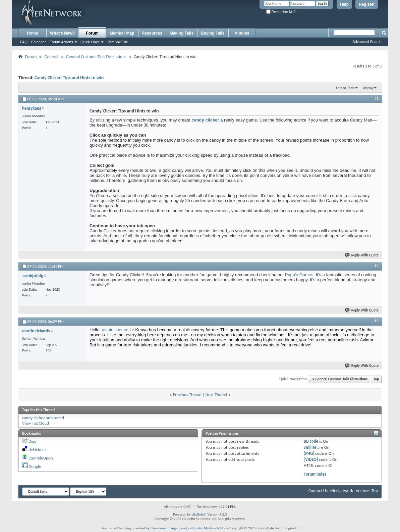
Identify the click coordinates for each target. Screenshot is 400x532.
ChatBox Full (117, 42)
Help (344, 4)
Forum (92, 33)
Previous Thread (187, 395)
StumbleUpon (41, 458)
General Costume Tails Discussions (96, 57)
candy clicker (205, 120)
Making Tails (182, 33)
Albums (242, 33)
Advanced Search (367, 42)
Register (367, 4)
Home (32, 33)
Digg (32, 441)
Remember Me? (281, 12)
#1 (377, 98)
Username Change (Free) (169, 528)
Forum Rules (315, 474)
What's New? (62, 33)
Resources (152, 33)
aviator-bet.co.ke (118, 330)
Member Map (122, 33)
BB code (311, 441)
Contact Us (318, 491)
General (51, 57)
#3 (377, 321)
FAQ (24, 42)
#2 (377, 266)
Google (35, 466)
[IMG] (309, 453)
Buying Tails (213, 33)
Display (368, 88)
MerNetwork (342, 491)
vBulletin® (199, 514)
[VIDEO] (311, 459)
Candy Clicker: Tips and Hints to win (69, 78)
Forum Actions (61, 42)
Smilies (310, 447)
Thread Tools (345, 88)
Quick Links (90, 42)
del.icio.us (37, 450)
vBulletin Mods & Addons (209, 528)
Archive (362, 491)
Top (376, 379)
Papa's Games (299, 275)
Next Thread (216, 395)
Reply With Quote (362, 255)
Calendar (38, 42)
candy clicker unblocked (43, 418)
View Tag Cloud (36, 423)
